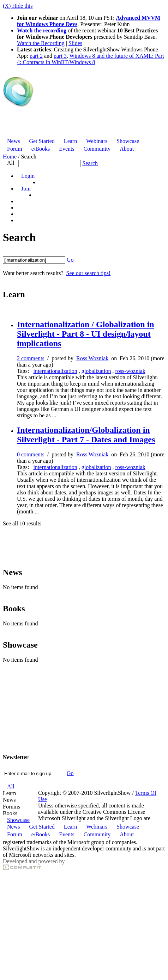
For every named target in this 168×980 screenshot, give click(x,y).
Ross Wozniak (92, 358)
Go (70, 260)
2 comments (31, 358)
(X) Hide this (18, 6)
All (11, 163)
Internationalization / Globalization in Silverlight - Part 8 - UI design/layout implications (86, 334)
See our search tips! (89, 273)
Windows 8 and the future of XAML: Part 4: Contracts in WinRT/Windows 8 (91, 59)
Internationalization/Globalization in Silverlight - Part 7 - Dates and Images (86, 435)
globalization (96, 371)
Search (90, 163)
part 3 (60, 56)
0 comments (31, 454)
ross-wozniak (130, 371)
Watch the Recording (41, 43)
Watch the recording (42, 30)
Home (10, 157)
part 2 (36, 56)
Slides (75, 43)
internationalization (55, 371)
